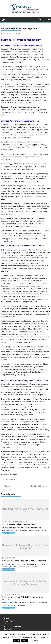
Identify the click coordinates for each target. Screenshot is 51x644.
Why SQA (7, 486)
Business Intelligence (9, 479)
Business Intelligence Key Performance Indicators (25, 546)
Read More (34, 640)
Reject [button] (25, 640)
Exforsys (17, 34)
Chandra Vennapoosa (21, 521)
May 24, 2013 (7, 521)
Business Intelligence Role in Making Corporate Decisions (25, 583)
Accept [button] (17, 640)
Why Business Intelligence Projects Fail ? (25, 510)
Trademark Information (13, 626)
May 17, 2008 (7, 558)
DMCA (6, 623)
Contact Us (8, 629)
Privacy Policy (9, 621)
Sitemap (7, 618)
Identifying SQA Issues (39, 486)
